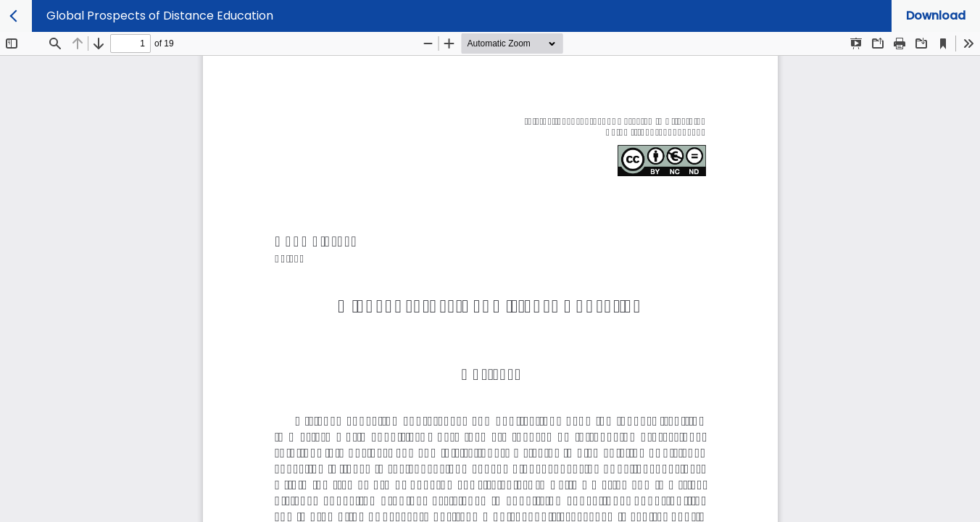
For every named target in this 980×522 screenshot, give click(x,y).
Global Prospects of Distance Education (160, 16)
